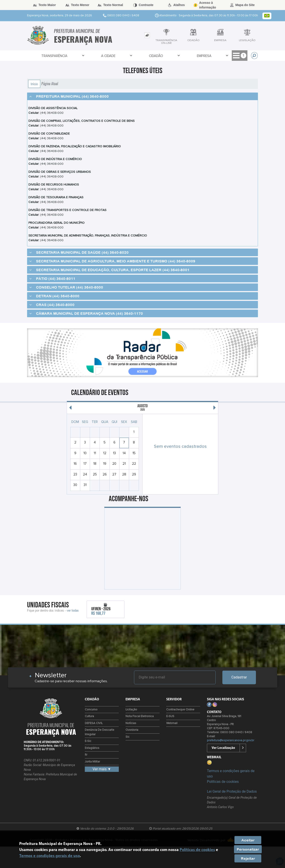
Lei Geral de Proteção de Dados (232, 791)
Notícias (131, 723)
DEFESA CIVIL (94, 723)
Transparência (54, 56)
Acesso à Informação (219, 56)
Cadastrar (239, 677)
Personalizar (248, 849)
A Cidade (97, 56)
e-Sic (88, 741)
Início (34, 84)
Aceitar (248, 840)
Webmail (172, 723)
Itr (86, 755)
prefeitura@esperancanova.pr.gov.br (231, 740)
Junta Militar (92, 762)
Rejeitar (248, 858)
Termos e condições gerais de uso (50, 856)
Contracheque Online (180, 710)
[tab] (147, 35)
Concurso (91, 710)
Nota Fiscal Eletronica (140, 716)
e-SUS (170, 716)
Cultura (89, 716)
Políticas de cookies (223, 782)
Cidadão (134, 56)
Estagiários (92, 748)
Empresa (170, 56)
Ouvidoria (132, 730)
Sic (128, 737)
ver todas (73, 610)
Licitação (131, 710)
